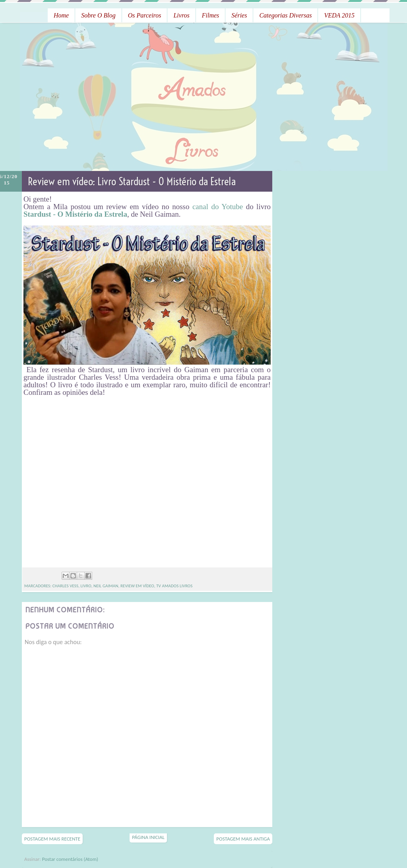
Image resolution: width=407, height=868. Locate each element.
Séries (239, 15)
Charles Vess (65, 586)
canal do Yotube (218, 207)
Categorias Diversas (285, 15)
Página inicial (148, 837)
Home (61, 15)
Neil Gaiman (106, 586)
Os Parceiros (145, 15)
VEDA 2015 (339, 15)
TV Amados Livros (174, 586)
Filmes (211, 15)
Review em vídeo (137, 586)
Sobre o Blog (98, 15)
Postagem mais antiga (243, 839)
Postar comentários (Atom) (70, 859)
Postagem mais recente (52, 839)
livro (86, 586)
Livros (181, 15)
